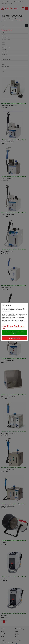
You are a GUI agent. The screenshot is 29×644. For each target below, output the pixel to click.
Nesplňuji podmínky (15, 338)
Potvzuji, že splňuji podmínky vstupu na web (15, 333)
